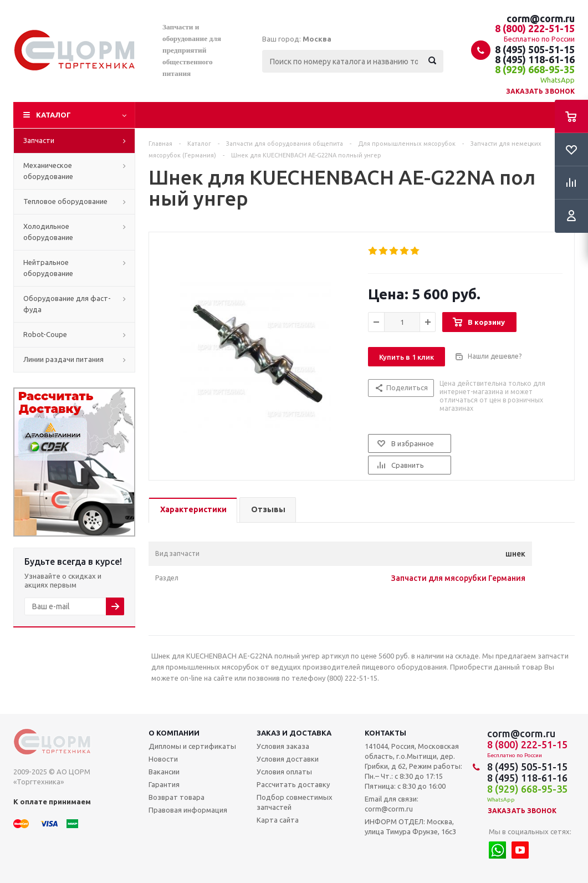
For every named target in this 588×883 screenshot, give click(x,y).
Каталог (53, 115)
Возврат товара (177, 797)
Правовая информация (188, 810)
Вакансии (164, 772)
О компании (174, 733)
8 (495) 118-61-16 (535, 59)
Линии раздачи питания (63, 359)
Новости (163, 759)
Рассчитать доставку (293, 784)
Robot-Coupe (45, 334)
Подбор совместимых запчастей (295, 802)
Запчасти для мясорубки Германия (458, 578)
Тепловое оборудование (65, 201)
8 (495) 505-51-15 (535, 49)
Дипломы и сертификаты (192, 746)
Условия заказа (283, 746)
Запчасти (39, 140)
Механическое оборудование (48, 171)
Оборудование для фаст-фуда (67, 304)
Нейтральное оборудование (48, 268)
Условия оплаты (284, 772)
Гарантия (164, 784)
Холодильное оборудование (48, 232)
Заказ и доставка (294, 733)
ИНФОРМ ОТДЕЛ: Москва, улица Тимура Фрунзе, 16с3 (410, 826)
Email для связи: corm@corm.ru (392, 804)
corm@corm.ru (541, 18)
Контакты (385, 733)
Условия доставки (288, 759)
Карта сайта (278, 820)
